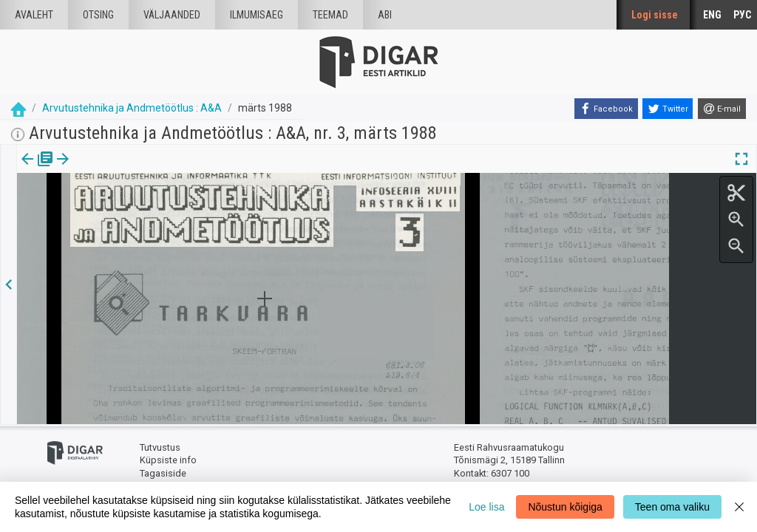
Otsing (98, 15)
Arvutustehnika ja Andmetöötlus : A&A (132, 108)
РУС (742, 15)
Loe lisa (486, 507)
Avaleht (34, 15)
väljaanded (172, 15)
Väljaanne (37, 169)
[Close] (739, 507)
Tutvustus (160, 447)
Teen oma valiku (672, 507)
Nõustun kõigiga (565, 507)
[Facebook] (606, 109)
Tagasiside (163, 473)
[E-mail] (722, 109)
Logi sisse (655, 15)
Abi (385, 15)
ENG (712, 15)
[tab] (37, 170)
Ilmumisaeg (257, 15)
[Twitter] (668, 109)
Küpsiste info (168, 460)
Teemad (330, 15)
